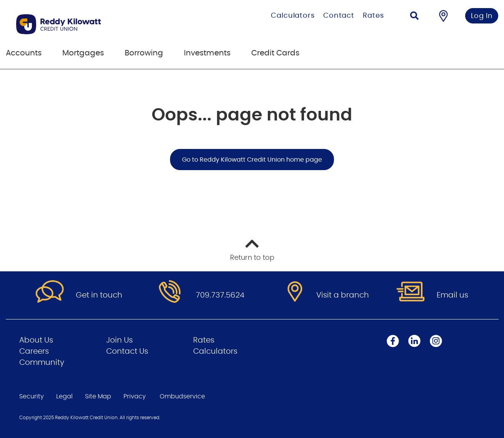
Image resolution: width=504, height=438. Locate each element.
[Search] (414, 17)
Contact (339, 16)
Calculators (293, 16)
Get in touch (99, 295)
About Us (36, 340)
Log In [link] (482, 16)
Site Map (98, 396)
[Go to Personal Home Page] (97, 24)
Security (32, 396)
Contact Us (127, 351)
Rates (373, 16)
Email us (452, 295)
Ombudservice (182, 396)
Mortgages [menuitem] (83, 53)
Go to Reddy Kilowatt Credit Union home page (252, 160)
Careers (34, 351)
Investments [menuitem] (207, 53)
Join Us (119, 340)
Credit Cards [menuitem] (275, 53)
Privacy (135, 396)
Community (42, 363)
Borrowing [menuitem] (144, 53)
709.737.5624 (220, 295)
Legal (64, 396)
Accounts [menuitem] (24, 53)
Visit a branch (343, 295)
